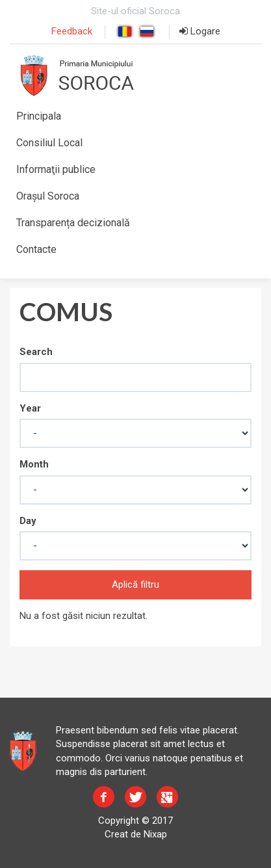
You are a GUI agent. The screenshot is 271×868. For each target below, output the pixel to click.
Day (28, 521)
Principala (39, 116)
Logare (200, 31)
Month (34, 464)
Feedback (72, 31)
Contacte (36, 249)
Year (30, 408)
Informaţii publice (56, 169)
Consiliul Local (49, 143)
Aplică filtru (135, 585)
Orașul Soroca (48, 196)
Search (36, 352)
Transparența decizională (73, 223)
